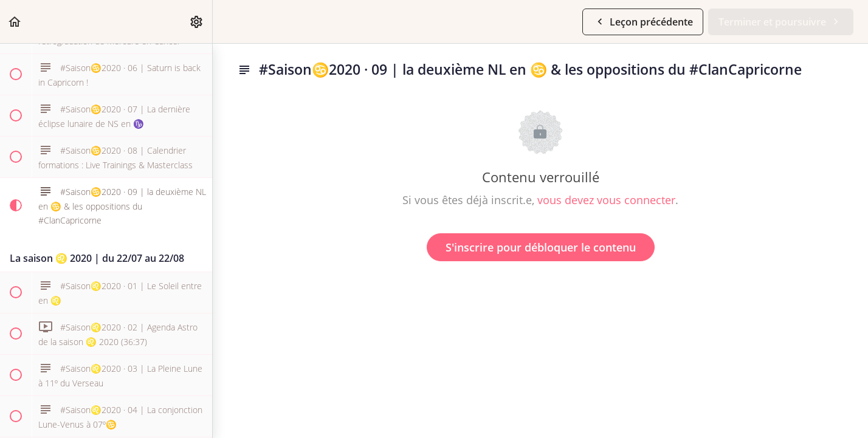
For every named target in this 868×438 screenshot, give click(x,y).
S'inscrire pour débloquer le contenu (541, 247)
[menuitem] (197, 22)
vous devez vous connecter (606, 200)
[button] (15, 22)
